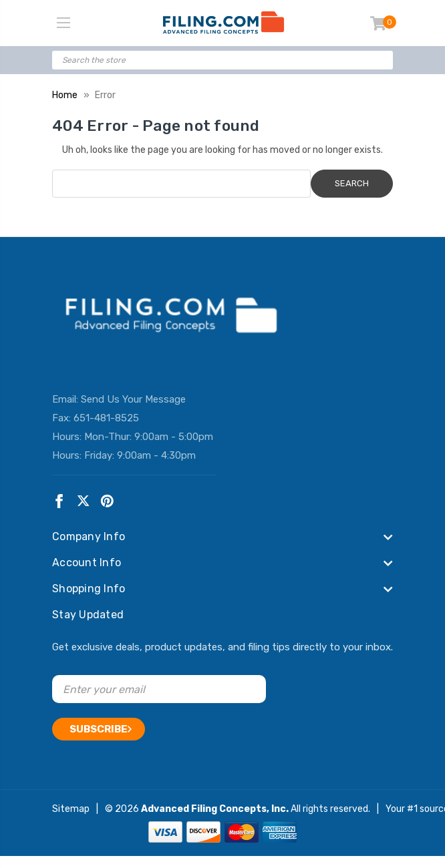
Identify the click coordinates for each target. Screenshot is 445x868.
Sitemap (71, 809)
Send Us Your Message (133, 399)
